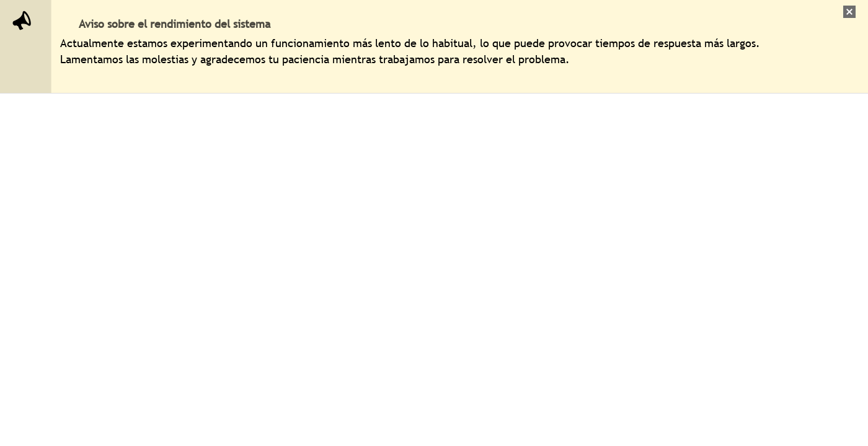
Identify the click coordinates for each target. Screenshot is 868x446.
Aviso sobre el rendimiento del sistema (175, 24)
